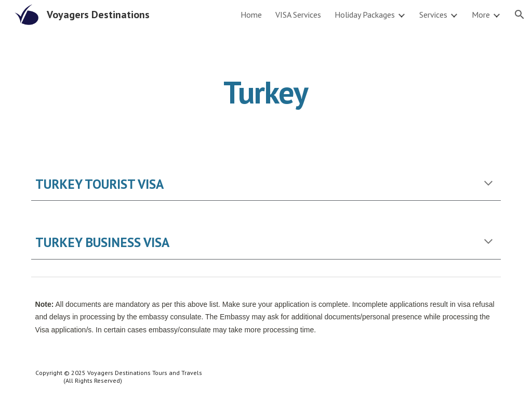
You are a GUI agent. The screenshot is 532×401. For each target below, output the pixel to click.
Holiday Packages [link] (365, 15)
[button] (520, 15)
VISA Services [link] (298, 15)
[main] (266, 92)
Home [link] (251, 15)
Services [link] (433, 15)
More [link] (481, 15)
